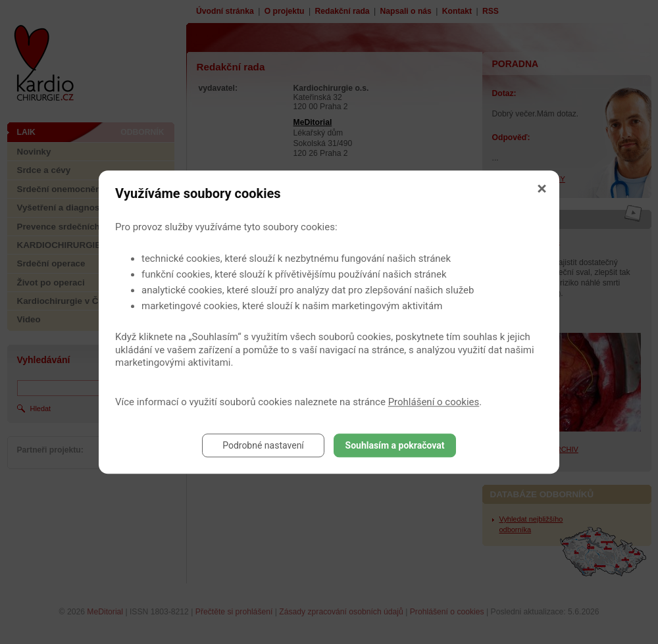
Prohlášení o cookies (434, 402)
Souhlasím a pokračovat (395, 445)
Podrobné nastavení (263, 445)
